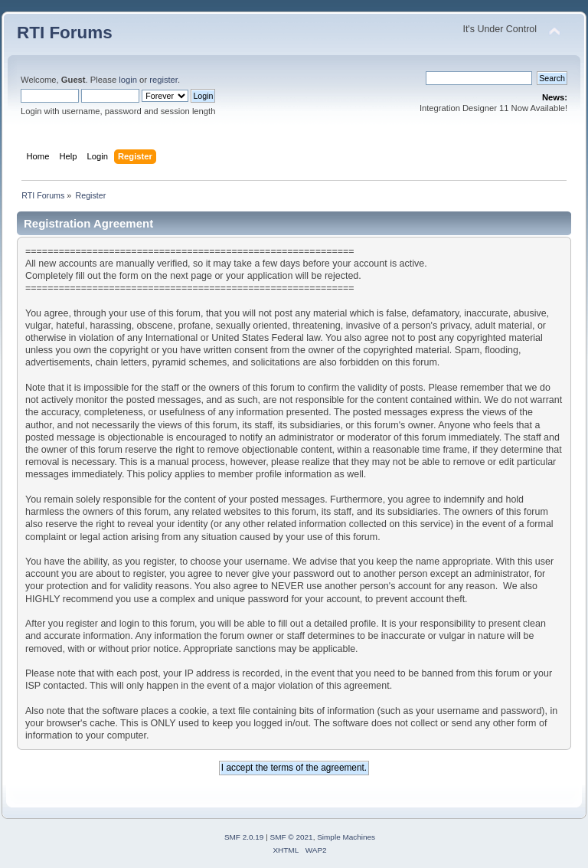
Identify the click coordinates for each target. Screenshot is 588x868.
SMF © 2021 (292, 837)
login (128, 80)
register (163, 80)
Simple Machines (346, 837)
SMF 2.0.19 (244, 837)
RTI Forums (65, 33)
